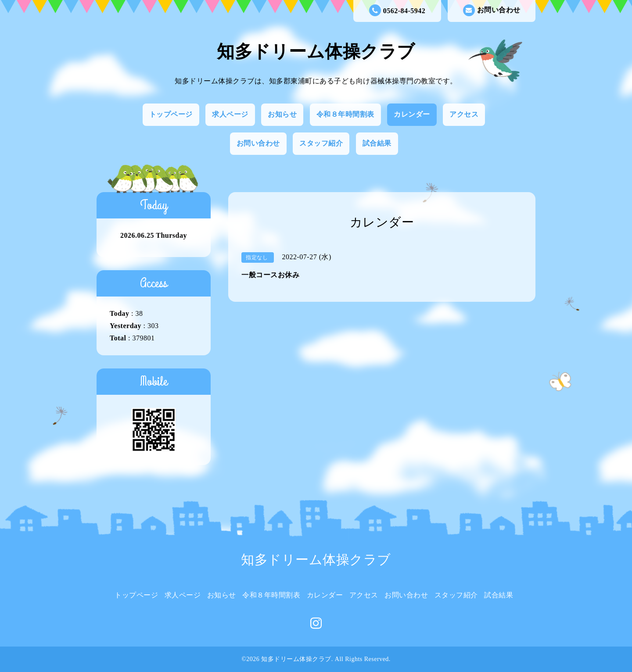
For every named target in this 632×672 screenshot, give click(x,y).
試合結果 (377, 143)
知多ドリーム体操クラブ (316, 52)
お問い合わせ (492, 10)
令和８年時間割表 (345, 114)
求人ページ (230, 114)
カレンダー (412, 114)
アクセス (464, 114)
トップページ (171, 114)
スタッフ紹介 (321, 143)
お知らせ (282, 114)
